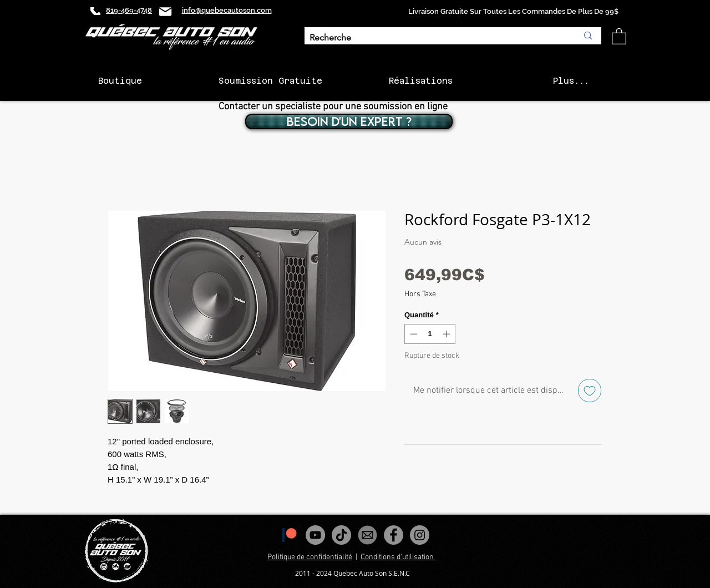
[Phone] (95, 11)
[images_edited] (367, 535)
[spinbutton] (430, 334)
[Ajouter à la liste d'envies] (590, 391)
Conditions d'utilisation (398, 557)
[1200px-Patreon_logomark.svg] (289, 535)
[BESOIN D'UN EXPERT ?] (349, 121)
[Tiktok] (341, 535)
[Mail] (165, 11)
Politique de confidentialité (310, 557)
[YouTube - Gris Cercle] (315, 535)
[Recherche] (435, 38)
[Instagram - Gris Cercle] (420, 535)
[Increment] (448, 334)
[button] (619, 36)
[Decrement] (413, 334)
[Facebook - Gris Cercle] (394, 535)
